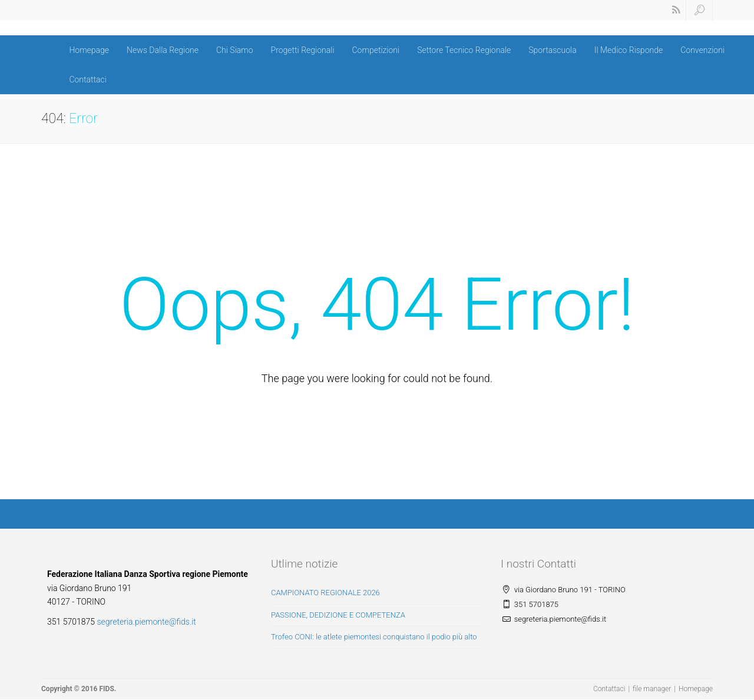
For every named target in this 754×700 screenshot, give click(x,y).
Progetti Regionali (303, 50)
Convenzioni (702, 50)
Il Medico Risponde (629, 50)
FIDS (106, 689)
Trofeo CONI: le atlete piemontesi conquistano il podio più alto (374, 637)
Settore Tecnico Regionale (464, 50)
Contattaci (88, 79)
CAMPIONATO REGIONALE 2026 (325, 593)
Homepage (89, 50)
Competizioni (376, 50)
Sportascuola (552, 50)
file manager (652, 689)
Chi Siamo (235, 50)
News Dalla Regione (163, 50)
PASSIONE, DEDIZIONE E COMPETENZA (338, 615)
